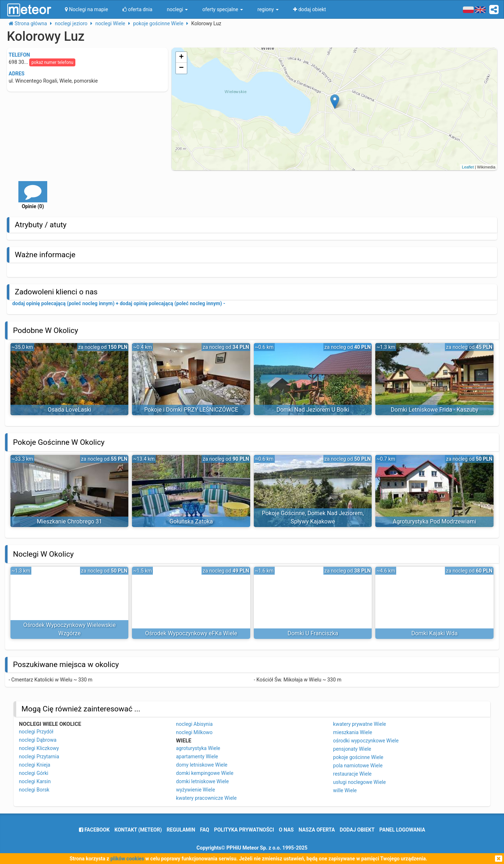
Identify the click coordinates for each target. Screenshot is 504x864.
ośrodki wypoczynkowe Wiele (366, 741)
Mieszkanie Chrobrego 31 (69, 521)
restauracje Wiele (352, 774)
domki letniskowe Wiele (202, 781)
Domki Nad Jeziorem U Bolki (313, 410)
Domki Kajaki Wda (435, 633)
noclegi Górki (34, 773)
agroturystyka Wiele (198, 748)
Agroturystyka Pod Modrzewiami (435, 521)
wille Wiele (345, 790)
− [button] (182, 68)
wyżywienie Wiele (195, 790)
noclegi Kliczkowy (39, 748)
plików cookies (127, 859)
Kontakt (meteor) (138, 830)
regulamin (181, 830)
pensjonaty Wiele (352, 749)
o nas (286, 830)
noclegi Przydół (36, 732)
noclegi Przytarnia (39, 756)
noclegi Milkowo (194, 732)
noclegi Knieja (35, 765)
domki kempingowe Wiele (205, 773)
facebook (94, 830)
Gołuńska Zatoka (191, 521)
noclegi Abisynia (194, 724)
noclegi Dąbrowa (38, 740)
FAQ (205, 830)
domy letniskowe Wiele (202, 765)
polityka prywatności (244, 830)
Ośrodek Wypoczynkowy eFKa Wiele (191, 633)
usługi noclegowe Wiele (359, 782)
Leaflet (468, 167)
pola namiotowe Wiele (358, 766)
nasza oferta (317, 830)
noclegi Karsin (35, 781)
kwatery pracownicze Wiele (206, 798)
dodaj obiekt (357, 830)
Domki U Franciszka (313, 633)
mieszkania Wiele (353, 732)
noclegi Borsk (34, 790)
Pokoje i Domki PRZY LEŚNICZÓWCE (191, 410)
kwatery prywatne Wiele (360, 724)
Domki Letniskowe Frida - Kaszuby (435, 410)
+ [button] (182, 57)
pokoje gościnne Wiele (358, 757)
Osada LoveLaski (69, 410)
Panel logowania (402, 830)
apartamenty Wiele (197, 756)
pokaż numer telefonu (52, 62)
